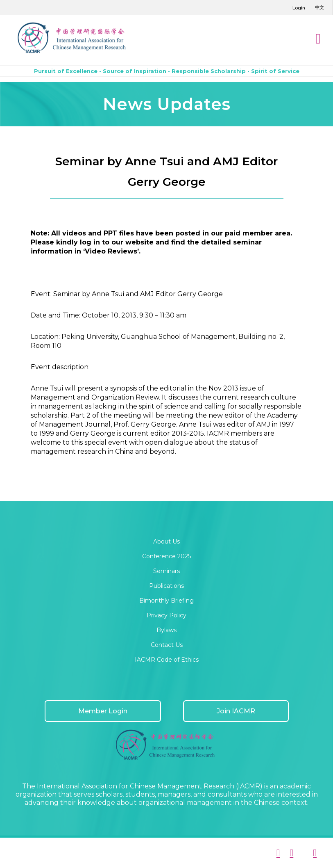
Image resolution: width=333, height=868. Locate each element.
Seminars (166, 571)
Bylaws (166, 630)
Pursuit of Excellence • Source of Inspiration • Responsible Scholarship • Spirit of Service (167, 71)
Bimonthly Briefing (166, 601)
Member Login (103, 711)
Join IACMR (236, 711)
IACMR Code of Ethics (167, 660)
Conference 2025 (166, 556)
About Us (166, 541)
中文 (319, 7)
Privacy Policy (166, 615)
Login (299, 8)
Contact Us (167, 645)
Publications (166, 586)
